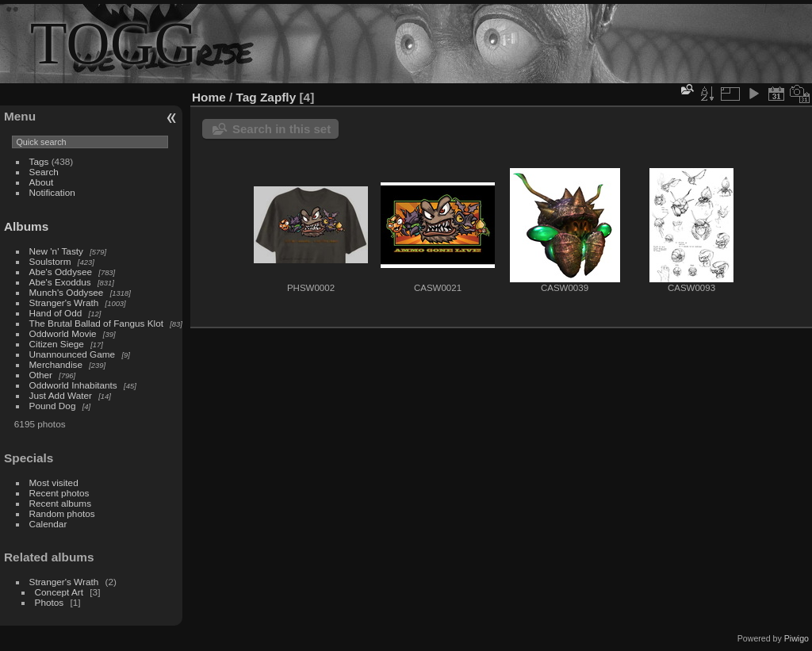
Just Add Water (61, 395)
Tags (39, 161)
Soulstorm (50, 261)
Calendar (48, 524)
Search (44, 172)
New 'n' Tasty (56, 251)
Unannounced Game (73, 354)
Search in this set (282, 129)
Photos (50, 602)
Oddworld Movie (63, 333)
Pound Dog (53, 406)
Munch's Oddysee (67, 292)
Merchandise (56, 364)
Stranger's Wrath (64, 303)
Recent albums (60, 503)
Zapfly (278, 97)
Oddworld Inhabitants (73, 385)
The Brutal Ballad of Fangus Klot (96, 323)
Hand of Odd (56, 313)
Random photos (62, 513)
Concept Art (59, 592)
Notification (52, 192)
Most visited (54, 483)
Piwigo (797, 638)
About (42, 182)
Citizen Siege (57, 344)
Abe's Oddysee (61, 272)
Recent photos (59, 493)
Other (41, 375)
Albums (26, 226)
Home (209, 97)
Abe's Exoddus (60, 282)
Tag (247, 97)
